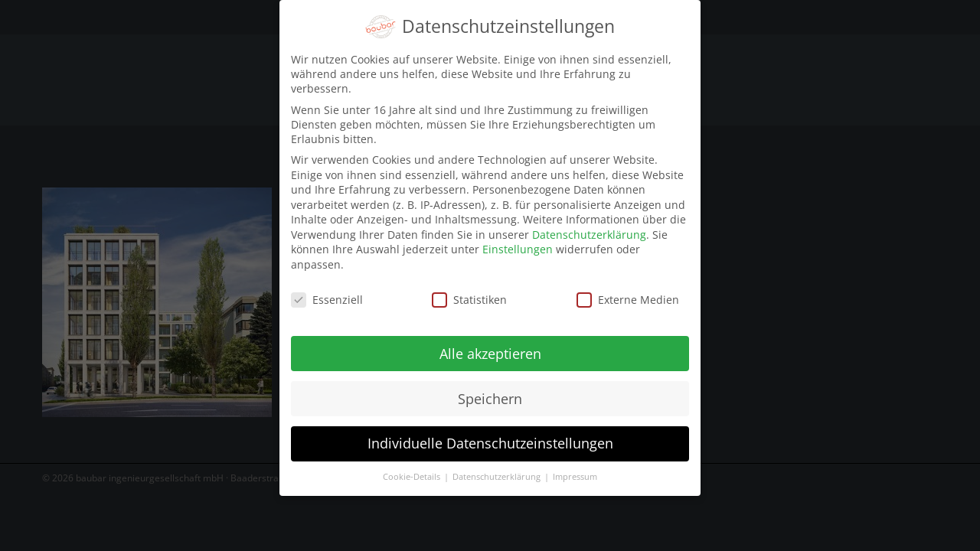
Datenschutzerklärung (589, 226)
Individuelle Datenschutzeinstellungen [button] (490, 435)
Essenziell (327, 291)
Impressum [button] (575, 469)
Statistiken (469, 291)
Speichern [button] (490, 390)
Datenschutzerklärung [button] (498, 469)
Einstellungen (518, 241)
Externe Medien (628, 291)
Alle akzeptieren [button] (490, 345)
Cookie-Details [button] (413, 469)
